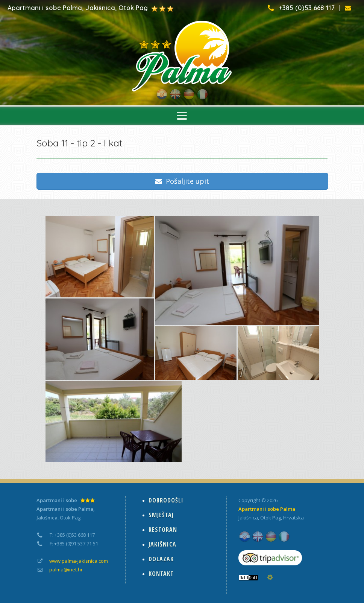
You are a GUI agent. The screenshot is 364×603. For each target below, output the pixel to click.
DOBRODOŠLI (166, 500)
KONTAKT (161, 574)
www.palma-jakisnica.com (79, 561)
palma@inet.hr (66, 569)
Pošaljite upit (182, 181)
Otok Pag (271, 518)
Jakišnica (248, 518)
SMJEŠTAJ (161, 515)
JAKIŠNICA (162, 544)
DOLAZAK (161, 559)
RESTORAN (163, 530)
